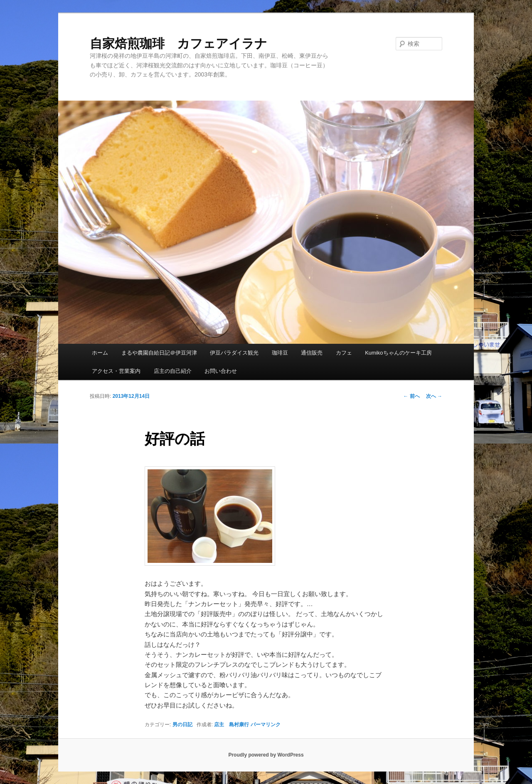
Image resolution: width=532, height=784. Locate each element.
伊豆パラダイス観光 (234, 353)
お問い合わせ (221, 371)
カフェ (344, 353)
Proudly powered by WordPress (266, 755)
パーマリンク (266, 725)
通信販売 (312, 353)
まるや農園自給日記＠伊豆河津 (159, 353)
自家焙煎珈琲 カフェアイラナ (179, 43)
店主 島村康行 (232, 725)
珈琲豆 (280, 353)
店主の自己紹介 (173, 371)
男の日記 (182, 725)
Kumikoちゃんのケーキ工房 (398, 353)
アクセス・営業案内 (116, 371)
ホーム (100, 353)
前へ (411, 396)
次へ (434, 396)
